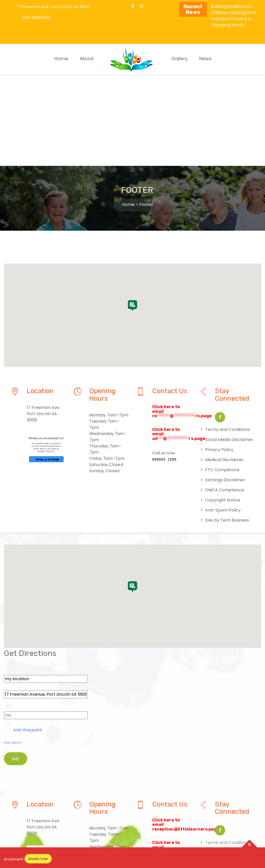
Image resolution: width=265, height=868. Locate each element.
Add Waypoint (24, 638)
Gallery (180, 59)
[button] (132, 218)
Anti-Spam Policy (223, 418)
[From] (46, 587)
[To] (46, 603)
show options (13, 651)
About (87, 59)
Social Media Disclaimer (229, 348)
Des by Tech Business (227, 428)
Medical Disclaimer (225, 368)
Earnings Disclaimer (225, 388)
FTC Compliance (222, 378)
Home (61, 59)
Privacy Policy (219, 358)
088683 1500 (164, 368)
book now (38, 859)
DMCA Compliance (225, 398)
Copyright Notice (223, 408)
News (205, 59)
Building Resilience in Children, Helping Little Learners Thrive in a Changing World (233, 16)
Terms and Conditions (228, 338)
